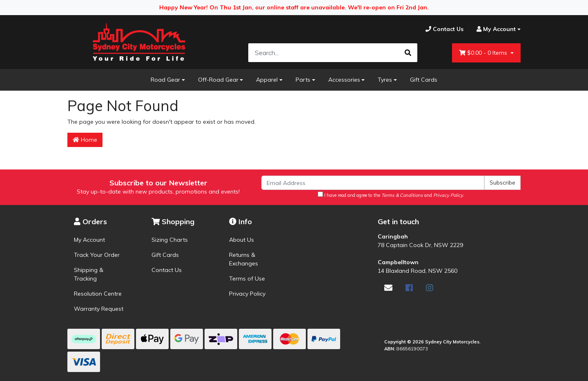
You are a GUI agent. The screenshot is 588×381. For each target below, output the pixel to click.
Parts (303, 80)
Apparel (267, 80)
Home (85, 140)
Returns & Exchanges (244, 259)
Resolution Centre (98, 294)
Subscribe (502, 183)
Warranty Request (99, 309)
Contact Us (167, 270)
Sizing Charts (170, 240)
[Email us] (388, 288)
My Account (89, 240)
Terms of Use (247, 279)
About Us (242, 240)
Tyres (385, 80)
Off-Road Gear (218, 80)
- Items (484, 53)
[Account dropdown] (495, 29)
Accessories (344, 80)
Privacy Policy (247, 294)
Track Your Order (97, 255)
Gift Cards (424, 80)
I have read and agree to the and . (391, 195)
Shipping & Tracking (89, 274)
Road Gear (165, 80)
